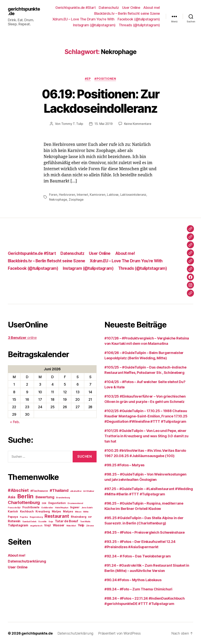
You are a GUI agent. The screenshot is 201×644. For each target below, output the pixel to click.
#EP (88, 79)
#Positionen (105, 79)
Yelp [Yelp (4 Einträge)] (81, 525)
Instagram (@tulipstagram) (94, 25)
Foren (53, 195)
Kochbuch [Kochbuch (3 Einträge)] (27, 511)
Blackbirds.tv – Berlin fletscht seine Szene (127, 13)
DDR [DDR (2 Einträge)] (44, 503)
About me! (152, 8)
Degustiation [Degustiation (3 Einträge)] (57, 503)
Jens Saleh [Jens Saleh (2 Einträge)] (87, 507)
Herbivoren (67, 195)
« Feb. (15, 421)
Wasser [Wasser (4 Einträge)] (59, 525)
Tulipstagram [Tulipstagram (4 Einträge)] (18, 525)
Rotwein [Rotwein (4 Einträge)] (14, 521)
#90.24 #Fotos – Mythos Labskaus (133, 580)
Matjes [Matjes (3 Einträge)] (56, 511)
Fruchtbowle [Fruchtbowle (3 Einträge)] (31, 507)
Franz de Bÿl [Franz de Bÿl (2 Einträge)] (14, 507)
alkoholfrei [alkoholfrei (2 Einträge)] (76, 491)
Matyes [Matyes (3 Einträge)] (68, 511)
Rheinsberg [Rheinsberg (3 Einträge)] (79, 516)
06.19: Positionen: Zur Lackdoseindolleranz (100, 101)
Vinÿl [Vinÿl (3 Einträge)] (48, 525)
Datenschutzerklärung (27, 561)
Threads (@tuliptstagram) (139, 25)
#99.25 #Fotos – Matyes (124, 465)
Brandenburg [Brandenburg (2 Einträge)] (63, 497)
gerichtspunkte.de (24, 11)
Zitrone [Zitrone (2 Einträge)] (90, 525)
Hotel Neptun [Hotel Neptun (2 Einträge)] (62, 507)
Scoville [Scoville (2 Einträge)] (42, 521)
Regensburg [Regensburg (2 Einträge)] (36, 517)
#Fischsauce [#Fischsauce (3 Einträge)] (39, 490)
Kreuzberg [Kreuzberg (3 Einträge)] (43, 511)
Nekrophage (58, 199)
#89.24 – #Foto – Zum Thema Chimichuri (138, 589)
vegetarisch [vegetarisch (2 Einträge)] (36, 525)
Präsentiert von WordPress (119, 633)
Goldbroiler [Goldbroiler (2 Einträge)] (47, 507)
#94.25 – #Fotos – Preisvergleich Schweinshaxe (145, 532)
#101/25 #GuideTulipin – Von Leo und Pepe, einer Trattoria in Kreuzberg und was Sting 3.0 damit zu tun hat (146, 436)
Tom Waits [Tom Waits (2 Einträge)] (85, 521)
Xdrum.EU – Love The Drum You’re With (83, 19)
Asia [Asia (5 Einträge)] (12, 497)
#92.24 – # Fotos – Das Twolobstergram (138, 556)
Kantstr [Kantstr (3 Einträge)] (13, 511)
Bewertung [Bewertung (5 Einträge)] (45, 497)
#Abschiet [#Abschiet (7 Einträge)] (18, 490)
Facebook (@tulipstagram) (139, 19)
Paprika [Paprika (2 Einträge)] (24, 517)
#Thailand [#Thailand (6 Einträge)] (59, 490)
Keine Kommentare (138, 124)
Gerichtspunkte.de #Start (75, 8)
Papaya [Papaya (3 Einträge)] (13, 516)
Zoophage (76, 199)
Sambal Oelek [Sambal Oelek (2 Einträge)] (29, 521)
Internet (82, 195)
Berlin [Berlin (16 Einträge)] (25, 496)
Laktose (113, 195)
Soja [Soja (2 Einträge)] (51, 521)
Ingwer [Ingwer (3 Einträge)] (75, 507)
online (22, 337)
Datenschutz (109, 8)
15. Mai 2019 (104, 124)
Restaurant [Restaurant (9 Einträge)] (57, 516)
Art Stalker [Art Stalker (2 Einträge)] (89, 491)
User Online (131, 8)
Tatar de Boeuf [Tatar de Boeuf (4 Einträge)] (67, 521)
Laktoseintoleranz (133, 195)
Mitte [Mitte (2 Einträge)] (86, 511)
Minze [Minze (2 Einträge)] (78, 511)
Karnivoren (97, 195)
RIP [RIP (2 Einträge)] (90, 517)
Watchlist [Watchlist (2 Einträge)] (71, 525)
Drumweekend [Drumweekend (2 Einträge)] (75, 503)
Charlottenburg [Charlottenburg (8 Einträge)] (24, 502)
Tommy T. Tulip (72, 124)
